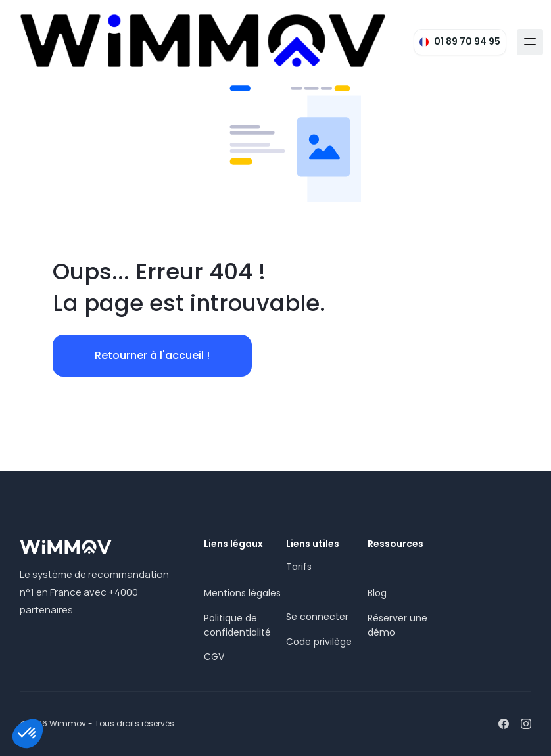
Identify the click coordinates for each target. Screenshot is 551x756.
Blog (377, 593)
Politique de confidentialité (237, 625)
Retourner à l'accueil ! (152, 355)
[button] (530, 42)
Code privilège (319, 642)
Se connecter (317, 617)
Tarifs (299, 567)
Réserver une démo (397, 625)
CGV (214, 657)
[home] (204, 42)
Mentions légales (242, 593)
